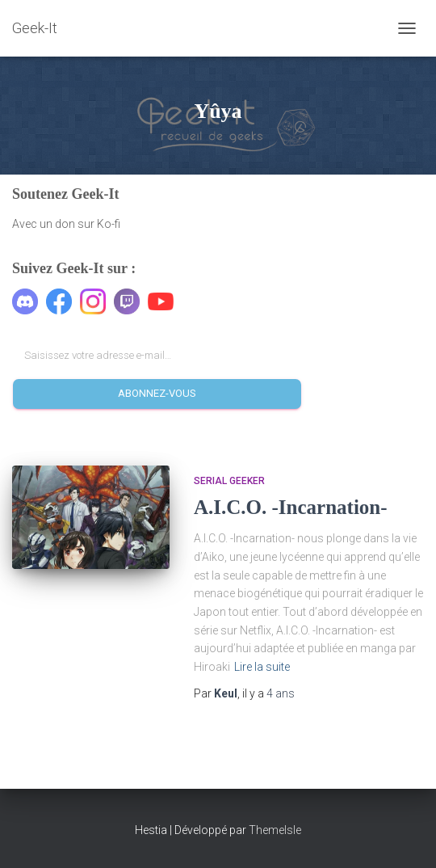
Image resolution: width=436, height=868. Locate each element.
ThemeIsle (275, 830)
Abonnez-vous (157, 393)
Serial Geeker (229, 481)
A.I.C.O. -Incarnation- (291, 507)
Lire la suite (262, 667)
